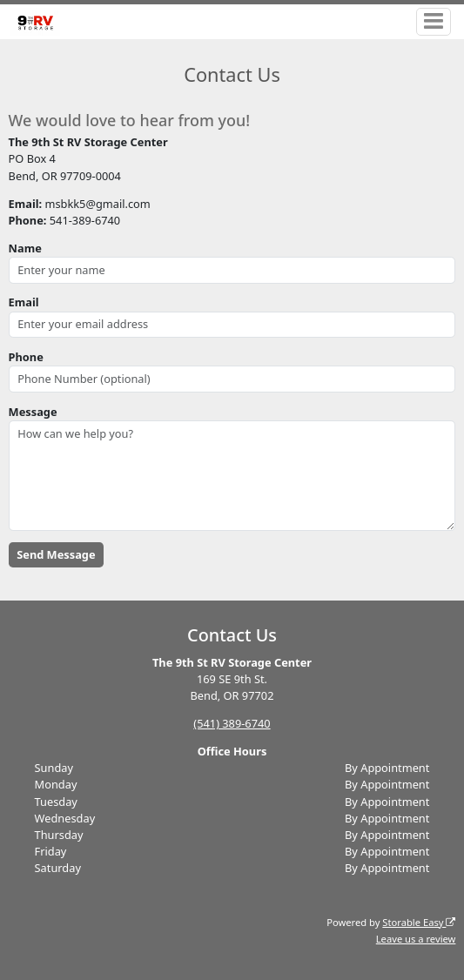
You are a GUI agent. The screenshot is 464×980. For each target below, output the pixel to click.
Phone (26, 357)
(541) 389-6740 (232, 723)
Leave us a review (416, 939)
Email (24, 302)
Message (33, 412)
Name (25, 248)
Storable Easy (419, 922)
